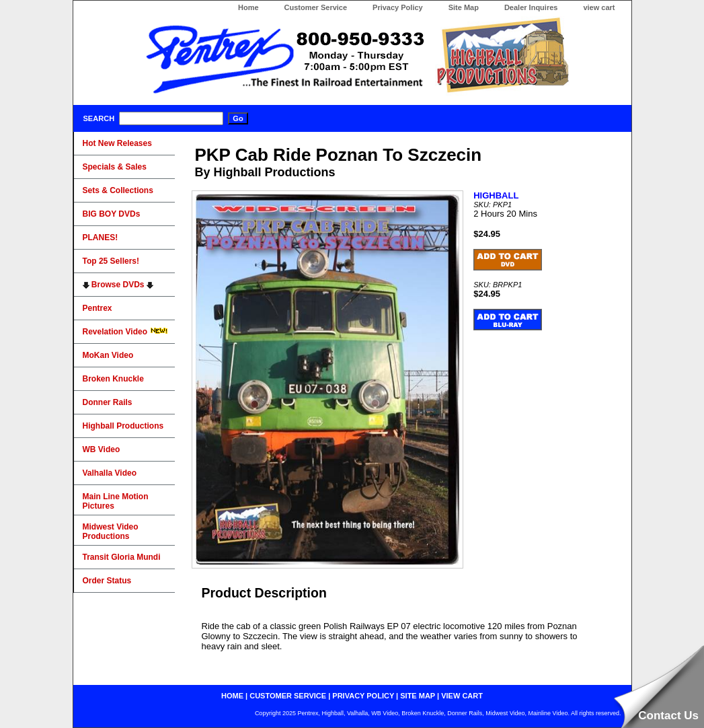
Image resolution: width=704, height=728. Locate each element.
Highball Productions (123, 426)
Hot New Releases (117, 143)
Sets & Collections (118, 190)
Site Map (464, 7)
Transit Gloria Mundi (122, 557)
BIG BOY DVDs (112, 214)
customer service (288, 696)
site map (418, 696)
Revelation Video (126, 332)
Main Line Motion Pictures (116, 501)
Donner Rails (108, 402)
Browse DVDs (118, 285)
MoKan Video (108, 355)
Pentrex (97, 308)
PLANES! (101, 238)
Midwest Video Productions (111, 532)
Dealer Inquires (531, 7)
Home (248, 7)
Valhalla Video (110, 473)
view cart (599, 7)
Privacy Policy (398, 7)
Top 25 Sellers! (111, 261)
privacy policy (363, 696)
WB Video (102, 449)
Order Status (107, 581)
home (232, 696)
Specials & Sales (115, 167)
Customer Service (316, 7)
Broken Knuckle (113, 379)
